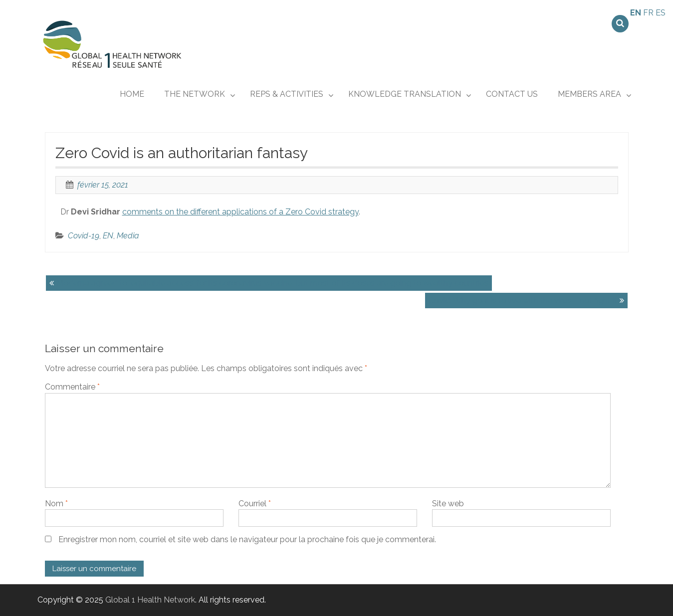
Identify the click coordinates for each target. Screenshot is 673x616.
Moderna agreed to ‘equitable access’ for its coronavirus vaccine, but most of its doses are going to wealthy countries (272, 283)
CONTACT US (512, 94)
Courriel (255, 504)
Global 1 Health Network (150, 600)
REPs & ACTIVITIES (287, 94)
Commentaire (72, 387)
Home (132, 94)
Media (128, 236)
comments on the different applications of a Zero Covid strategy (240, 212)
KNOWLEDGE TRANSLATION (405, 94)
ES (661, 13)
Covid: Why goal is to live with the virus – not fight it (523, 301)
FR (648, 13)
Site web (448, 504)
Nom (56, 504)
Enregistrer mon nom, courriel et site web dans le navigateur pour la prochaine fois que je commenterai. (247, 539)
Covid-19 (84, 236)
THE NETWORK (195, 94)
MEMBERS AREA (589, 94)
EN (108, 236)
